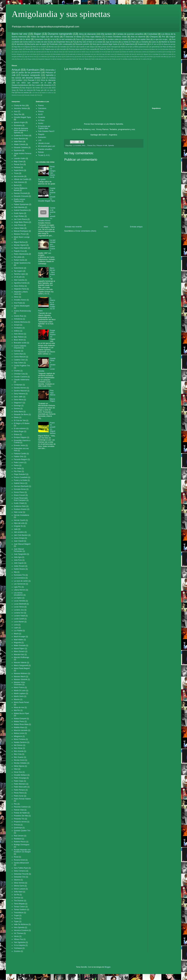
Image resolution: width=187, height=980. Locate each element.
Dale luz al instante (114, 52)
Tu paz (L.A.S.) (44, 155)
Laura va (155, 42)
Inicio (106, 227)
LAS (40, 140)
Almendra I (50, 70)
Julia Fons (18, 560)
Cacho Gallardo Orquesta (20, 347)
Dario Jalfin (18, 397)
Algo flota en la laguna (22, 47)
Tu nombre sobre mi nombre (116, 39)
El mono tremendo (45, 54)
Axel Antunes (19, 182)
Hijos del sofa (19, 523)
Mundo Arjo (81, 57)
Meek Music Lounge (22, 237)
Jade (16, 529)
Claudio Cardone (20, 377)
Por (163, 37)
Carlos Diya (18, 354)
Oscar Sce (18, 772)
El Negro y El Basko (22, 423)
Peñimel (17, 167)
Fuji (74, 42)
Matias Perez (19, 721)
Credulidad (152, 34)
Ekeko (16, 417)
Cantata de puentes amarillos (130, 34)
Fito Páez (18, 471)
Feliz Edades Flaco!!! (46, 131)
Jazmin (139, 54)
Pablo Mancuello (20, 787)
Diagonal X (18, 403)
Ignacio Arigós (19, 122)
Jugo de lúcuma (112, 42)
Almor (16, 297)
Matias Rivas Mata (21, 724)
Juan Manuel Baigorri (22, 544)
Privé (38, 95)
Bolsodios (166, 49)
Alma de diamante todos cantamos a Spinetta (21, 131)
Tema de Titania (84, 59)
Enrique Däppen (20, 437)
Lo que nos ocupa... (161, 39)
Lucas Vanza (19, 607)
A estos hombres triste (116, 37)
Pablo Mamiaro (20, 784)
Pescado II (32, 80)
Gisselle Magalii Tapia (22, 117)
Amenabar (127, 49)
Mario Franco (19, 687)
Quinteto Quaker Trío (22, 831)
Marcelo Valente (20, 663)
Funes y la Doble (20, 480)
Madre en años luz (48, 93)
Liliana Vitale (19, 228)
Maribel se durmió (168, 42)
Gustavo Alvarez (20, 509)
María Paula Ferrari (21, 702)
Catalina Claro (19, 360)
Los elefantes (43, 57)
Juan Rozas (18, 225)
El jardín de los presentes (28, 73)
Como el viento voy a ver (84, 52)
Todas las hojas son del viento (45, 37)
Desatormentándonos (20, 85)
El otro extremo (20, 429)
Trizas (16, 173)
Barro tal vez (20, 34)
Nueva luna (120, 57)
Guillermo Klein (20, 506)
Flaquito (41, 134)
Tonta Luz (115, 59)
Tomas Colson (19, 907)
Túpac (16, 921)
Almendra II (48, 85)
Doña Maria (18, 412)
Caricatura (42, 108)
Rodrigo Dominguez (22, 845)
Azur (16, 111)
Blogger (107, 967)
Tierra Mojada (19, 904)
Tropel (16, 916)
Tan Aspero (18, 271)
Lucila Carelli (19, 619)
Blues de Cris (156, 49)
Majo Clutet (18, 162)
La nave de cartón (21, 581)
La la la (53, 39)
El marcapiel (113, 47)
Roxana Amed (19, 860)
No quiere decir (17, 49)
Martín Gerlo (19, 696)
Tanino (74, 59)
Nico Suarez (19, 757)
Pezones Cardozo (21, 807)
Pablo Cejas (19, 781)
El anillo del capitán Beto (140, 39)
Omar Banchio (20, 139)
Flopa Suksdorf (20, 474)
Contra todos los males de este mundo (38, 42)
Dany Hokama (19, 394)
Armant (17, 325)
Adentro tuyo (118, 49)
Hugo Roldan (19, 216)
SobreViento (19, 268)
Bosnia (173, 49)
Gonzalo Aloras (20, 489)
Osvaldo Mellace (20, 775)
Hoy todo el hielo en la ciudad (91, 42)
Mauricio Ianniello (21, 730)
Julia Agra (18, 557)
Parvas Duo (91, 145)
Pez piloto (18, 257)
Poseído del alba (161, 57)
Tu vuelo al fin (145, 59)
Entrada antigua (136, 227)
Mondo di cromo (17, 95)
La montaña (143, 42)
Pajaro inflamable (21, 248)
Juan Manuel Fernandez (19, 550)
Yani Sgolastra (20, 942)
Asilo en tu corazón (39, 47)
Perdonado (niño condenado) (61, 44)
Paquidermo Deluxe (138, 57)
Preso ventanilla (91, 49)
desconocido (19, 176)
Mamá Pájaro (19, 649)
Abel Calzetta (19, 280)
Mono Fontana (20, 739)
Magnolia (17, 643)
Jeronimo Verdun (21, 108)
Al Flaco (41, 120)
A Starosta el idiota (72, 37)
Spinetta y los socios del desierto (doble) (34, 76)
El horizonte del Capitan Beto (44, 127)
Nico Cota (18, 754)
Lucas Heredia (20, 601)
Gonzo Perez (19, 492)
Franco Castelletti (21, 477)
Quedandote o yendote (93, 39)
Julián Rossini (19, 566)
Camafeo (63, 47)
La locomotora (19, 578)
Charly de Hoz (19, 105)
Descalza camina (141, 52)
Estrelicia (15, 88)
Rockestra (18, 125)
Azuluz (41, 123)
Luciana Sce (19, 613)
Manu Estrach (19, 651)
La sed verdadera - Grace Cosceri (53, 245)
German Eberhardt (21, 486)
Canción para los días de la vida (46, 52)
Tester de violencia (26, 90)
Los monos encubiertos (18, 594)
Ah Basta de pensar (168, 44)
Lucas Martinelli (20, 604)
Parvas (28, 49)
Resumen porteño (82, 44)
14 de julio (18, 277)
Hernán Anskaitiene (21, 515)
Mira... (84, 145)
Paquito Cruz (19, 251)
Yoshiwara (18, 948)
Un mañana (51, 78)
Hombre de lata (129, 54)
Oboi (128, 57)
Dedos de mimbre (128, 52)
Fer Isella (17, 468)
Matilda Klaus (19, 727)
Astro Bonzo (19, 334)
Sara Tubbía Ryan (21, 868)
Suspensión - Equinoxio (53, 334)
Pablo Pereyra (19, 790)
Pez (15, 804)
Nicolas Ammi (19, 760)
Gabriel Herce (19, 483)
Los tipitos (18, 598)
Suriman (17, 898)
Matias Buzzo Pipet (21, 713)
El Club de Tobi (20, 420)
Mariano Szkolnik (21, 679)
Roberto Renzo (20, 842)
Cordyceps (18, 385)
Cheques (154, 37)
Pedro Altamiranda (21, 254)
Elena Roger (19, 431)
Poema (41, 105)
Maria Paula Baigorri (22, 668)
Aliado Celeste (20, 144)
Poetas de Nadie (20, 813)
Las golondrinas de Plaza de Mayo (161, 47)
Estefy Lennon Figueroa (20, 200)
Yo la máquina (19, 945)
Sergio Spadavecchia (22, 263)
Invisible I (19, 80)
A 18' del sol (154, 44)
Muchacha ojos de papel (37, 44)
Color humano (69, 52)
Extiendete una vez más (91, 54)
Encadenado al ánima (74, 54)
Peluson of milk (102, 145)
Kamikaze (33, 70)
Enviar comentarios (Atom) (86, 231)
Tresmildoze (19, 913)
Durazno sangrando (60, 34)
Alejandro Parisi (20, 289)
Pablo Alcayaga (20, 778)
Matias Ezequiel (20, 719)
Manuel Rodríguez (21, 231)
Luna (16, 625)
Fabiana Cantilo (20, 454)
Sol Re (17, 895)
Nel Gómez (18, 745)
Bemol (16, 185)
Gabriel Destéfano (21, 210)
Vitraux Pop (18, 939)
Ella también (107, 34)
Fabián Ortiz (19, 457)
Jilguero (146, 54)
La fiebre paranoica (139, 47)
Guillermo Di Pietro (21, 136)
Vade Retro (18, 142)
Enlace (17, 434)
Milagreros (18, 736)
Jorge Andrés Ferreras (23, 153)
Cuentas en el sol (100, 52)
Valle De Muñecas (21, 924)
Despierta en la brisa (156, 52)
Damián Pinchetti (21, 193)
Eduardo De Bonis (21, 414)
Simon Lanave (20, 889)
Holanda (119, 54)
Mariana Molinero (21, 673)
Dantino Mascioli (20, 391)
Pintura (41, 111)
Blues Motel (18, 340)
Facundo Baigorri (21, 459)
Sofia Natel (18, 892)
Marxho (17, 699)
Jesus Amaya (19, 538)
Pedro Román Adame (22, 799)
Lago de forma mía (30, 57)
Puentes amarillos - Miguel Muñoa (53, 428)
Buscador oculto (20, 343)
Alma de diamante (87, 34)
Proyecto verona (20, 822)
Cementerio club (41, 39)
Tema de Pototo (105, 49)
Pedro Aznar (19, 796)
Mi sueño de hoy (69, 57)
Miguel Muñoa (19, 242)
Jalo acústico (19, 532)
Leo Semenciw (20, 584)
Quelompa (18, 828)
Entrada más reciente (73, 227)
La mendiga (154, 54)
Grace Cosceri (20, 495)
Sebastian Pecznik (21, 874)
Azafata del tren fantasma (141, 49)
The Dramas (19, 901)
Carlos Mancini (20, 357)
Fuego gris (40, 90)
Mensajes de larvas (55, 57)
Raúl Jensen (19, 836)
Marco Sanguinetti (21, 665)
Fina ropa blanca (93, 37)
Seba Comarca (20, 871)
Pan (13, 92)
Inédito (38, 88)
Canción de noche (28, 52)
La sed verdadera (66, 39)
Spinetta (111, 145)
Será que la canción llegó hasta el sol (107, 44)
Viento (16, 936)
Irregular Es (18, 526)
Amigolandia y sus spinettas (61, 14)
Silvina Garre (19, 886)
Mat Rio (17, 710)
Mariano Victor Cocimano (20, 683)
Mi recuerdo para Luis (47, 146)
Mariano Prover (20, 234)
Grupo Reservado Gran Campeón (21, 499)
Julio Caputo (19, 563)
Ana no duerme (138, 37)
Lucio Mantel (19, 622)
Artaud (16, 70)
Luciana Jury (19, 610)
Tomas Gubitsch (20, 910)
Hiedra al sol (125, 47)
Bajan (38, 34)
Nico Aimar (18, 748)
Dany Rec (18, 114)
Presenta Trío (19, 819)
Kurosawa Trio (20, 575)
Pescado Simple (29, 95)
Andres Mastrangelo (22, 306)
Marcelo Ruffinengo (21, 657)
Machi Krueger (20, 637)
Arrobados (18, 328)
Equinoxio (18, 150)
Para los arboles (23, 92)
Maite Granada (20, 645)
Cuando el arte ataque (87, 47)
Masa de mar (19, 707)
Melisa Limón (19, 733)
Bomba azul (53, 47)
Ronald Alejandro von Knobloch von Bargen (22, 851)
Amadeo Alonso (20, 300)
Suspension (142, 44)
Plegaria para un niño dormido (55, 49)
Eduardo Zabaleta (21, 148)
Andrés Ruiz (19, 316)
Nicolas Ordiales (20, 763)
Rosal (16, 857)
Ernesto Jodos (20, 445)
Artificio (17, 331)
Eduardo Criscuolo (21, 196)
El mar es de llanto (31, 54)
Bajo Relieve (19, 337)
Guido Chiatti (19, 503)
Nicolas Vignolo (20, 245)
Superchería (130, 44)
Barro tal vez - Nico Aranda (53, 272)
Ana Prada (18, 303)
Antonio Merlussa (21, 322)
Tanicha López (20, 274)
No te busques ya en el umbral (105, 57)
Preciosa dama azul (76, 49)
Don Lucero (36, 85)
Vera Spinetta (19, 927)
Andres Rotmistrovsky (22, 311)
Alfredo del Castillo (21, 179)
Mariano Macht (20, 677)
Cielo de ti (73, 47)
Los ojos (50, 90)
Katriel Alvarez (20, 569)
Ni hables (90, 57)
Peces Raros (19, 793)
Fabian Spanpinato (21, 204)
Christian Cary (19, 374)
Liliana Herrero (20, 590)
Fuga (103, 54)
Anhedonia (18, 319)
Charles (17, 371)
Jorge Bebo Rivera (21, 222)
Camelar (17, 351)
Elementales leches (59, 54)
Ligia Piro (18, 587)
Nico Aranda (19, 751)
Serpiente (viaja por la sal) (46, 59)
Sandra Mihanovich (21, 863)
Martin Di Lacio (20, 691)
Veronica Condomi (21, 930)
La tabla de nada (166, 54)
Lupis (16, 628)
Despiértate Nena (63, 42)
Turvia (16, 918)
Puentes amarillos (45, 149)
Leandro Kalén (20, 158)
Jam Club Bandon (21, 535)
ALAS (40, 114)
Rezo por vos (21, 59)
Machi (16, 634)
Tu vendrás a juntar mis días (129, 59)
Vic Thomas (18, 933)
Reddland (18, 839)
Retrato (41, 152)
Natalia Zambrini (20, 742)
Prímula (17, 825)
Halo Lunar (111, 54)
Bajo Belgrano (27, 88)
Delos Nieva (19, 400)
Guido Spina (19, 213)
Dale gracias (102, 47)
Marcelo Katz (19, 655)
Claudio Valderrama (22, 380)
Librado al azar (44, 143)
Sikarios (17, 880)
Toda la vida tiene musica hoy (100, 59)
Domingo (17, 406)
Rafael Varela (19, 260)
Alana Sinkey (19, 286)
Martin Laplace (20, 693)
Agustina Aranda (20, 283)
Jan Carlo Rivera (20, 219)
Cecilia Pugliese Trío (22, 366)
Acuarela (42, 117)
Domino (17, 409)
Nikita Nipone (19, 766)
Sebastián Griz (20, 877)
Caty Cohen (18, 363)
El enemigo (168, 52)
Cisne (60, 52)
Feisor (16, 465)
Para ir (79, 39)
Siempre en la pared (63, 59)
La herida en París (128, 42)
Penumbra (150, 57)
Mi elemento (19, 44)
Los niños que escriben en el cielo (34, 83)
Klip (15, 572)
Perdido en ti (37, 49)
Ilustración (42, 137)
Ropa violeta (32, 59)
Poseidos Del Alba (21, 816)
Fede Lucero (19, 462)
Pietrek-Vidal (19, 810)
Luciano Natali (19, 616)
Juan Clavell (19, 541)
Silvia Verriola (19, 883)
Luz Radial (18, 631)
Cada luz (17, 52)
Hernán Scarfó (20, 520)
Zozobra (17, 951)
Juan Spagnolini (20, 554)
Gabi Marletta (19, 207)
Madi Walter (19, 640)
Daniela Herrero (20, 388)
